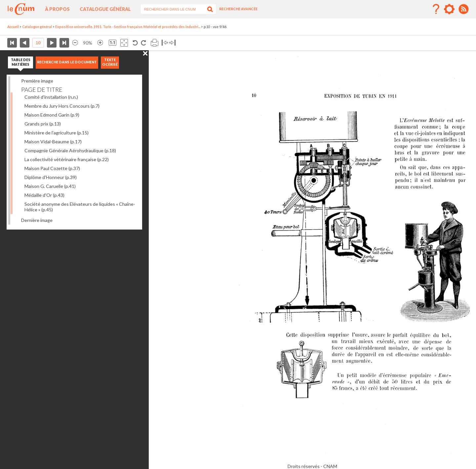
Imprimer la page (155, 43)
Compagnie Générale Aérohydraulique (70, 150)
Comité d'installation (51, 97)
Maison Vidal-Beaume (53, 142)
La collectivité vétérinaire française (67, 159)
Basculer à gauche (165, 43)
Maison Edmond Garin (52, 115)
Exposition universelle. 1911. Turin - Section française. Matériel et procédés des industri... (128, 27)
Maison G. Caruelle (50, 186)
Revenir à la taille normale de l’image (113, 43)
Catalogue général (105, 9)
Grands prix (43, 124)
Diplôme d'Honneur (51, 177)
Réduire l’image (75, 43)
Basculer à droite (172, 43)
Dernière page (64, 43)
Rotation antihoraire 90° (135, 43)
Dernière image (37, 220)
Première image (37, 81)
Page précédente (25, 43)
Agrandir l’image (100, 43)
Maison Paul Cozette (52, 168)
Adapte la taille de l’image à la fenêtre (124, 43)
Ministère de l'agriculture (57, 133)
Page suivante (52, 43)
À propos (57, 9)
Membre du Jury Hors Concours (62, 106)
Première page (12, 43)
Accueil (13, 27)
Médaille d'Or (44, 195)
